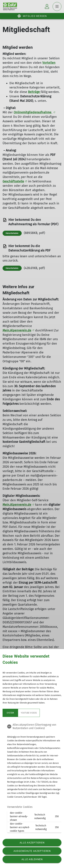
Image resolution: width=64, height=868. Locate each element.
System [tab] (10, 713)
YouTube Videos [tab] (29, 713)
